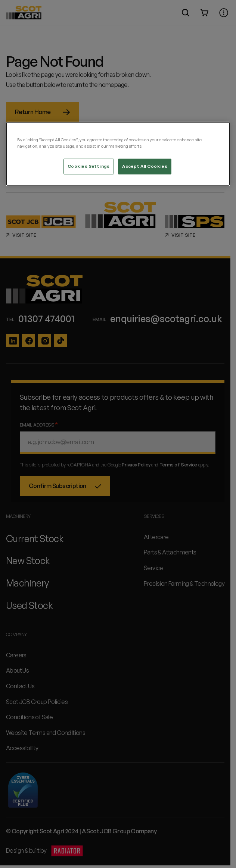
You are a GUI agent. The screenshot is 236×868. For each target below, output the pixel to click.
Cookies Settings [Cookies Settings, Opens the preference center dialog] (89, 166)
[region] (118, 154)
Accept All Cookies (145, 166)
